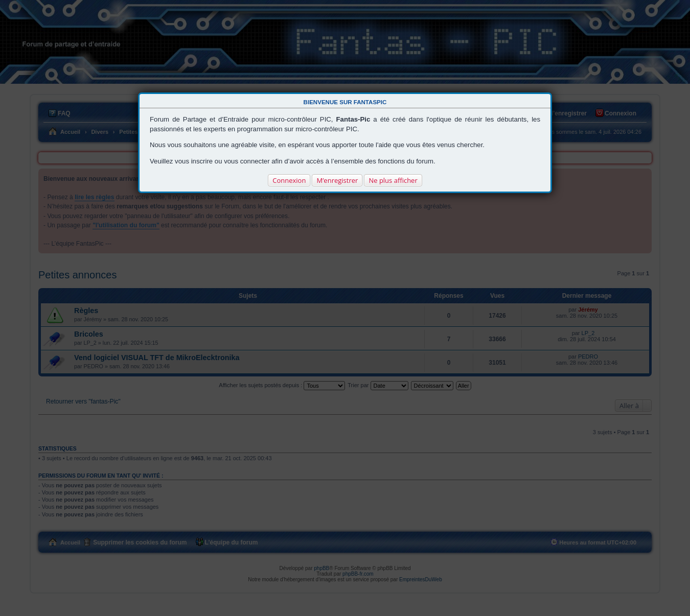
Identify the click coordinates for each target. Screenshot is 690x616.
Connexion (289, 180)
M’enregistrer (337, 180)
